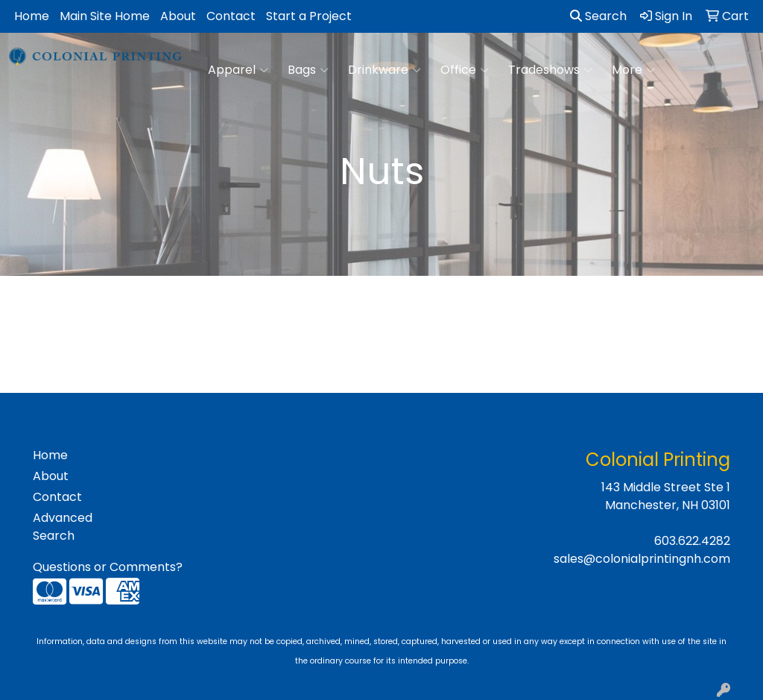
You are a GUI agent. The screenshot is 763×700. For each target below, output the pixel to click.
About (178, 16)
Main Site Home (105, 16)
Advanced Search (63, 527)
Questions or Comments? (108, 567)
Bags (308, 70)
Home (32, 16)
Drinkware (384, 70)
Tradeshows (550, 70)
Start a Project (309, 16)
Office (465, 70)
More (633, 70)
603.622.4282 (692, 541)
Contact (231, 16)
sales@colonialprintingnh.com (642, 559)
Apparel (238, 70)
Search (598, 16)
